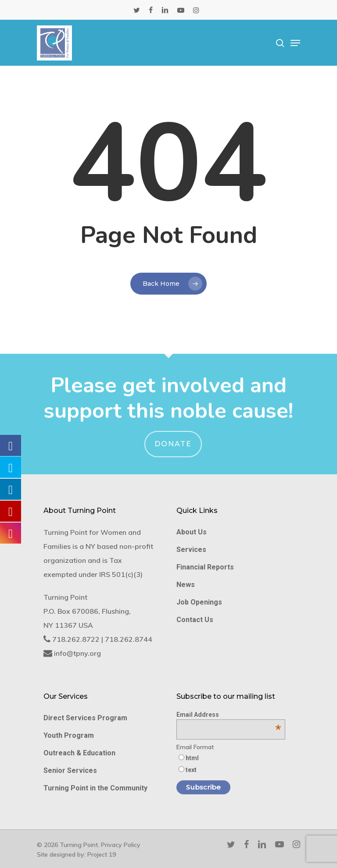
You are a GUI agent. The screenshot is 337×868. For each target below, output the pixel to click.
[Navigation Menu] (295, 43)
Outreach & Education (79, 753)
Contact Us (195, 620)
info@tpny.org (77, 653)
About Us (192, 532)
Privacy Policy (121, 845)
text (191, 770)
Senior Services (70, 770)
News (186, 585)
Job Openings (199, 602)
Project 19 (102, 854)
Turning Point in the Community (95, 788)
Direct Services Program (85, 718)
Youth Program (69, 735)
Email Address (229, 715)
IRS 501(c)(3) (121, 574)
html (192, 758)
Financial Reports (205, 567)
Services (191, 550)
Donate (173, 444)
